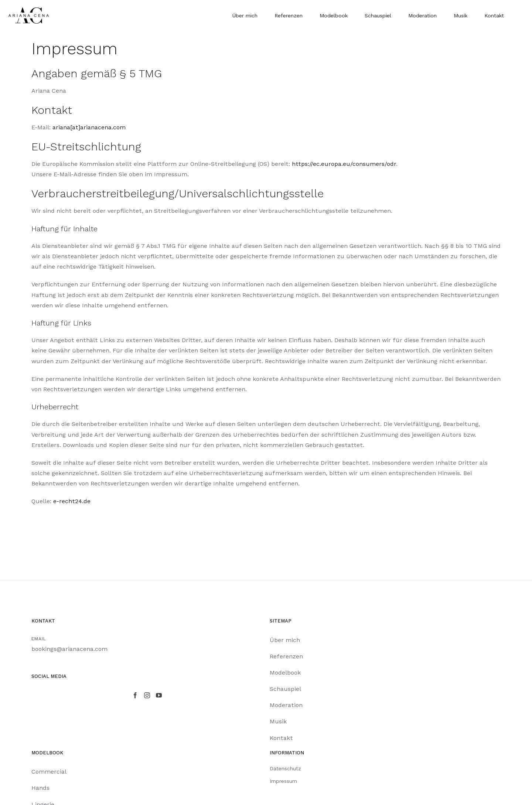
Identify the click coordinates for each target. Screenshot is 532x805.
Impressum (283, 781)
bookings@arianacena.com (69, 649)
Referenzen (286, 656)
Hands (40, 788)
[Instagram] (147, 695)
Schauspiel (285, 689)
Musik (278, 721)
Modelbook (285, 673)
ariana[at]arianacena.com (89, 127)
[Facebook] (135, 695)
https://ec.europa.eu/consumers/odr (344, 164)
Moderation (286, 705)
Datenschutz (285, 768)
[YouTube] (159, 695)
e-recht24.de (72, 501)
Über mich (285, 640)
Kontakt (281, 738)
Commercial (49, 772)
